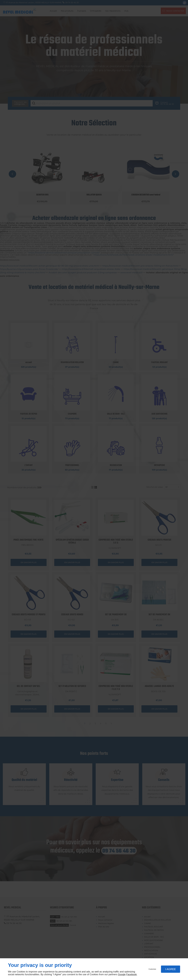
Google (122, 974)
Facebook (131, 974)
